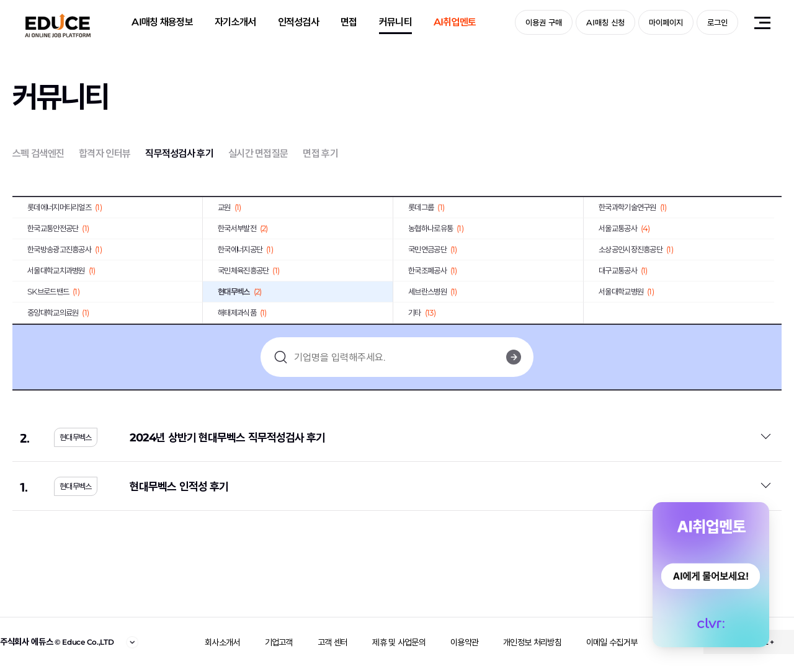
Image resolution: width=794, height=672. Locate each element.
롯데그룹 (426, 207)
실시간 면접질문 (258, 153)
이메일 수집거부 (612, 642)
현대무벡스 (239, 291)
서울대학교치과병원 (61, 270)
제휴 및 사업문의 (399, 642)
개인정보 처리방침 (532, 642)
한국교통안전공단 (58, 228)
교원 (230, 207)
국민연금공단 (433, 249)
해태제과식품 (242, 312)
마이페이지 (666, 22)
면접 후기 (320, 153)
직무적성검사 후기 (179, 153)
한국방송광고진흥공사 (65, 249)
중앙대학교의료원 (58, 312)
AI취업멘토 (455, 22)
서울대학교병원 (626, 291)
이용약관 (464, 642)
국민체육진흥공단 (248, 270)
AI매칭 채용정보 (162, 22)
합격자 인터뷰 (105, 153)
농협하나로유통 (436, 228)
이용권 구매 (544, 22)
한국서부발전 (243, 228)
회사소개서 (222, 642)
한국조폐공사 (433, 270)
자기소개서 (235, 22)
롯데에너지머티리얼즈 (65, 207)
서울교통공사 (624, 228)
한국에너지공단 (245, 249)
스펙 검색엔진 (38, 153)
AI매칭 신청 (605, 22)
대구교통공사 (623, 270)
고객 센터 (333, 642)
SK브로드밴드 (53, 291)
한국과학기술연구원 (633, 207)
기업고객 (279, 642)
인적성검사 (299, 22)
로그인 (717, 22)
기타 (422, 312)
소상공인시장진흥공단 (636, 249)
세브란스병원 (433, 291)
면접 (349, 22)
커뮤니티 (395, 22)
